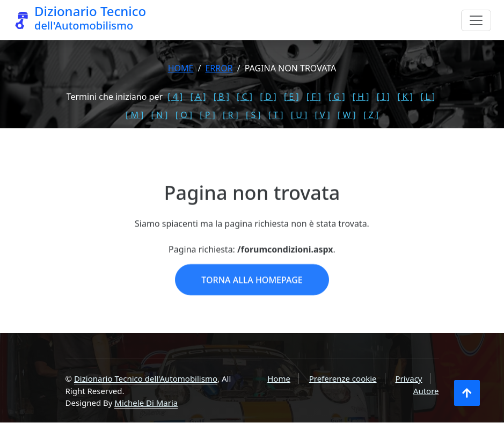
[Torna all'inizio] (467, 393)
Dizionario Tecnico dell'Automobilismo (146, 378)
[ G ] (337, 97)
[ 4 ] (175, 97)
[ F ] (314, 97)
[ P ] (207, 115)
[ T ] (276, 115)
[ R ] (231, 115)
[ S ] (253, 115)
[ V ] (322, 115)
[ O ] (184, 115)
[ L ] (428, 97)
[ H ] (361, 97)
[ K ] (405, 97)
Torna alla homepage (252, 294)
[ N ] (160, 115)
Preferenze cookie (343, 378)
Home (181, 68)
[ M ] (134, 115)
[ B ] (221, 97)
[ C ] (244, 97)
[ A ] (198, 97)
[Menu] (476, 20)
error (219, 68)
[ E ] (291, 97)
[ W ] (347, 115)
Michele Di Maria (146, 403)
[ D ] (268, 97)
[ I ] (383, 97)
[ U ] (299, 115)
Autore (426, 391)
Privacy (408, 378)
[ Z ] (371, 115)
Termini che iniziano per (115, 97)
